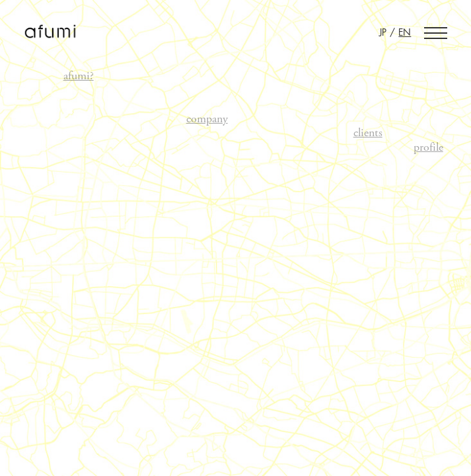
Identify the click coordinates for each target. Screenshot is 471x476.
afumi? (79, 76)
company (207, 119)
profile (428, 147)
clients (368, 133)
